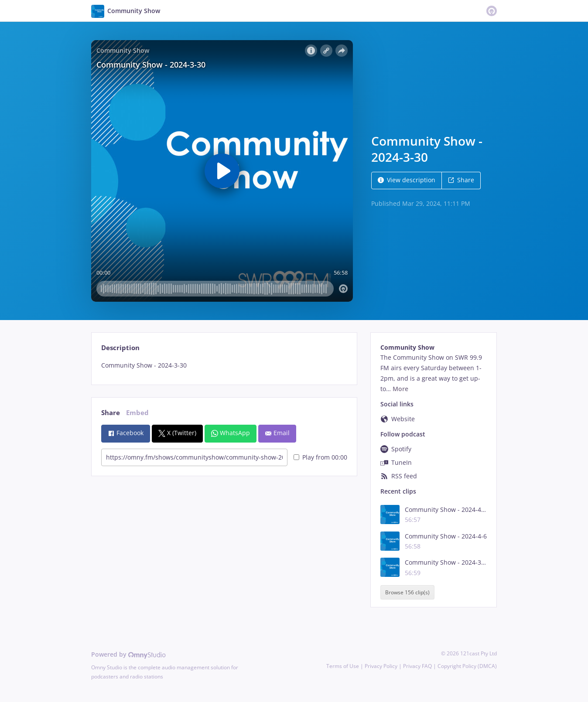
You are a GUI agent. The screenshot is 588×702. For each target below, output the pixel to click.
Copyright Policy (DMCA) (467, 666)
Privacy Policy (381, 666)
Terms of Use (343, 666)
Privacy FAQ (417, 666)
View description (407, 180)
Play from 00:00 (320, 457)
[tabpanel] (224, 365)
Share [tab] (111, 413)
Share (461, 180)
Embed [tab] (137, 413)
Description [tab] (120, 348)
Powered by (128, 654)
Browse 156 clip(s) (407, 592)
